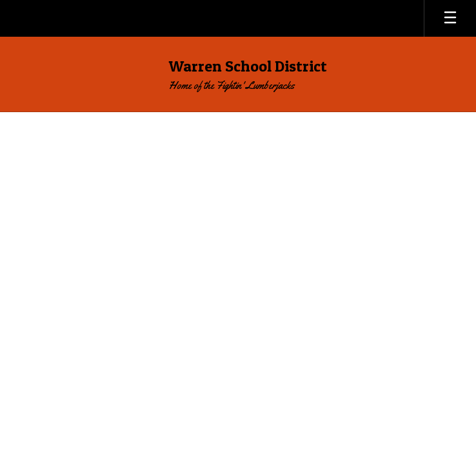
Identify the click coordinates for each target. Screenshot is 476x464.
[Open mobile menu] (450, 18)
